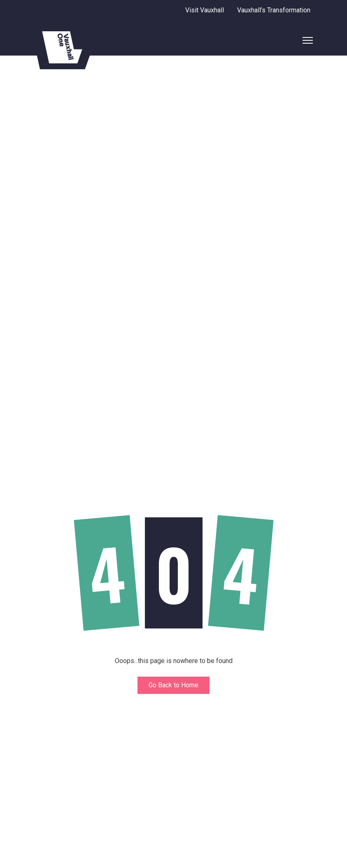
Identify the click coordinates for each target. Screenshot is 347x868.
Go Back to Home (173, 685)
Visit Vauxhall (205, 10)
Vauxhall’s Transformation (274, 10)
